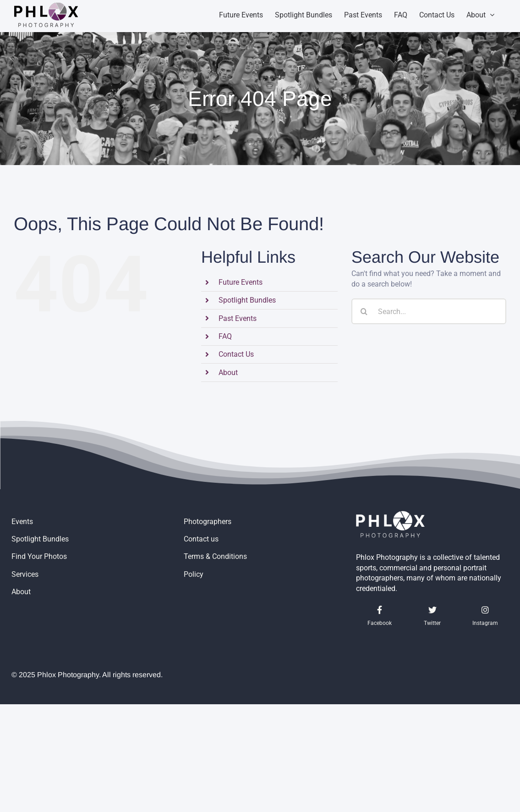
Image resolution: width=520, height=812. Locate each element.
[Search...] (429, 311)
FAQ (225, 336)
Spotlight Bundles (247, 300)
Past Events (238, 318)
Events (22, 522)
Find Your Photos (39, 556)
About (228, 373)
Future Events (241, 282)
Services (25, 574)
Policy (194, 574)
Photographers (208, 522)
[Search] (364, 311)
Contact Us (236, 354)
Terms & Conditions (215, 556)
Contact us (201, 539)
